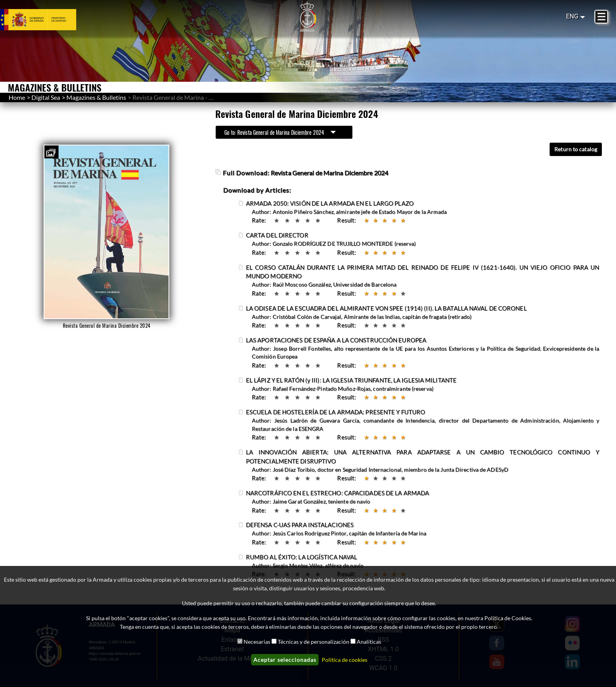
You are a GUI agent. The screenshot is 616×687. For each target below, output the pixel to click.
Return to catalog (576, 149)
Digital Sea (46, 97)
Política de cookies (345, 660)
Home (17, 97)
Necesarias (257, 642)
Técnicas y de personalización (313, 642)
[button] (51, 153)
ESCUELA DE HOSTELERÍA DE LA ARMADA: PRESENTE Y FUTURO (335, 412)
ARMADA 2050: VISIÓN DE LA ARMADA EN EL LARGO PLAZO (330, 203)
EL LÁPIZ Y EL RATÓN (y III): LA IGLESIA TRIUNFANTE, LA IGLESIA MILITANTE (351, 380)
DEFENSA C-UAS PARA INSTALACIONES (300, 525)
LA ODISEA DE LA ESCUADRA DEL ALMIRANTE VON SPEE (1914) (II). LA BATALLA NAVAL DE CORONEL (386, 308)
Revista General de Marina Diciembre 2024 (329, 173)
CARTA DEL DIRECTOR (277, 235)
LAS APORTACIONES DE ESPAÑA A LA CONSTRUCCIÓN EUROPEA (336, 340)
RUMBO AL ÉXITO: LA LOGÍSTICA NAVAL (302, 557)
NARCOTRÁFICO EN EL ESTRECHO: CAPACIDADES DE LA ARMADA (337, 493)
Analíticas (369, 642)
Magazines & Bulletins (96, 97)
